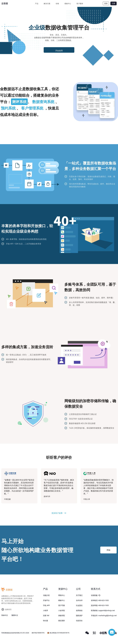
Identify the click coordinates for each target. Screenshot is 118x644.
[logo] (10, 3)
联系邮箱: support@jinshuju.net (103, 610)
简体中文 (5, 615)
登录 (106, 3)
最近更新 (62, 621)
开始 (108, 550)
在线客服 (96, 595)
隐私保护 (79, 615)
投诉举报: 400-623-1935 (100, 605)
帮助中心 (62, 595)
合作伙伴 (79, 600)
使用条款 (79, 610)
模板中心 (68, 4)
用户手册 (62, 605)
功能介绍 (46, 595)
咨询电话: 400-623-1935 (100, 600)
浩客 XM (46, 615)
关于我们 (79, 595)
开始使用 (59, 51)
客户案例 (80, 4)
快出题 (46, 621)
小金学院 (62, 610)
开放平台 (46, 600)
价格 (57, 4)
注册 (114, 3)
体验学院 (62, 615)
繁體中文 (15, 615)
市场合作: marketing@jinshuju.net (104, 615)
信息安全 (79, 621)
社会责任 (79, 605)
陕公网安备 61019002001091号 (58, 633)
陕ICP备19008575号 (38, 633)
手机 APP (46, 605)
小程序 (46, 610)
